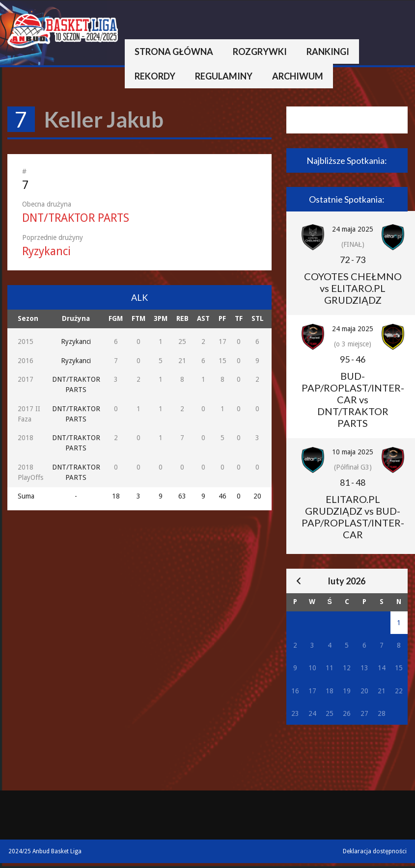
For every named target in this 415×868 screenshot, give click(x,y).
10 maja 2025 (353, 452)
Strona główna (174, 52)
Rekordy (155, 76)
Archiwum (298, 76)
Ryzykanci (46, 251)
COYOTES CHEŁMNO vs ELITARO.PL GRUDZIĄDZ (353, 288)
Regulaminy (224, 76)
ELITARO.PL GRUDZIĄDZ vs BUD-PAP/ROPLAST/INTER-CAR (353, 517)
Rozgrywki (260, 52)
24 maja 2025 (353, 229)
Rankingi (328, 52)
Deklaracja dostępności (375, 851)
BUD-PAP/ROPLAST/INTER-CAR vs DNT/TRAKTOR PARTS (353, 399)
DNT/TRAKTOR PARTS (76, 218)
